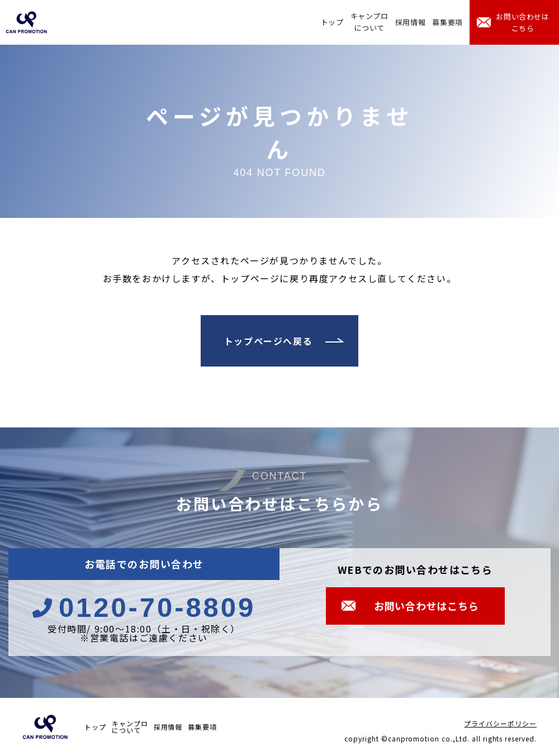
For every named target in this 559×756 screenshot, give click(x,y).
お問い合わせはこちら (523, 22)
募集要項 (447, 22)
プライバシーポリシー (500, 723)
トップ (332, 22)
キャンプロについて (369, 22)
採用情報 (411, 22)
